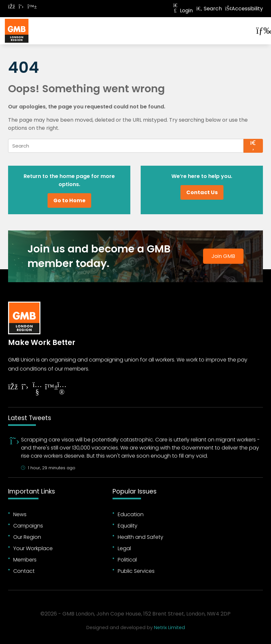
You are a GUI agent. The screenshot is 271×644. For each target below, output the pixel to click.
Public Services (136, 571)
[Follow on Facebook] (11, 7)
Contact (24, 571)
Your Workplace (33, 548)
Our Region (27, 537)
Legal (124, 548)
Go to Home (69, 200)
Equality (128, 526)
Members (25, 560)
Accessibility (244, 9)
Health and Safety (141, 537)
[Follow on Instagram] (62, 389)
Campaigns (28, 526)
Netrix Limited (169, 627)
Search (209, 9)
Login (182, 11)
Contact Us (202, 192)
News (20, 514)
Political (127, 560)
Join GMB (223, 256)
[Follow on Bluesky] (31, 7)
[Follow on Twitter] (21, 7)
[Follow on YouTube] (37, 389)
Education (131, 514)
